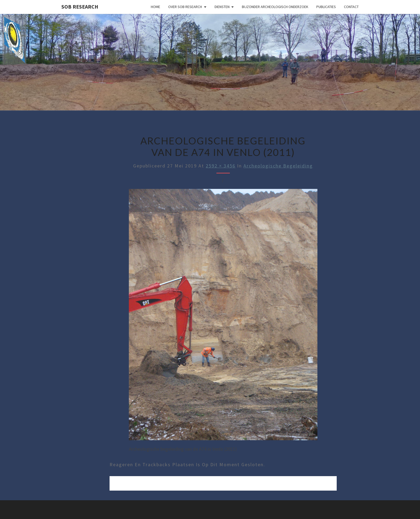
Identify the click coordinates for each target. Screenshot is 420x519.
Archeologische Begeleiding (278, 166)
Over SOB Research (185, 7)
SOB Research (80, 7)
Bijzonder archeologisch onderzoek (275, 7)
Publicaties (326, 7)
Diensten (222, 7)
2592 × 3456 (221, 166)
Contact (351, 7)
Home (155, 7)
